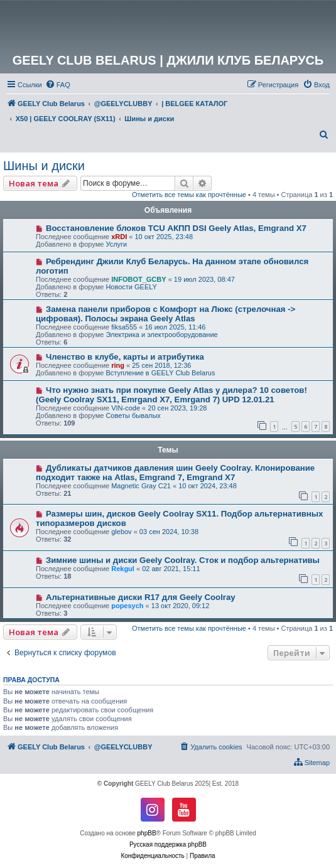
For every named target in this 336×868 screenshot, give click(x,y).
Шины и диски (44, 166)
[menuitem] (58, 85)
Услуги (116, 244)
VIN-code (126, 408)
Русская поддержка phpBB (168, 844)
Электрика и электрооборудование (161, 335)
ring (118, 365)
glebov (121, 532)
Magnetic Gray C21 (141, 486)
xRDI (119, 237)
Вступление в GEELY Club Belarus (160, 373)
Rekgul (123, 569)
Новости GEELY (131, 287)
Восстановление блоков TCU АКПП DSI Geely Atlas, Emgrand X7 (176, 228)
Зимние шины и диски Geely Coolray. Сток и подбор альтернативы (183, 560)
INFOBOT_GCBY (138, 279)
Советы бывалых (133, 415)
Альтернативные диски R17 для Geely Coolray (141, 597)
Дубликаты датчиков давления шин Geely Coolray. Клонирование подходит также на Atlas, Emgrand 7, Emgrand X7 (175, 473)
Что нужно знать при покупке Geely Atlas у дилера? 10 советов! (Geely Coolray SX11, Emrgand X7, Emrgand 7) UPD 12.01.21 (171, 395)
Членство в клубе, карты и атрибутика (125, 357)
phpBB (147, 833)
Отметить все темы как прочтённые (189, 195)
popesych (127, 606)
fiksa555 (124, 327)
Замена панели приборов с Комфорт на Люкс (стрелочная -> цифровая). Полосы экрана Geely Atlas (165, 314)
